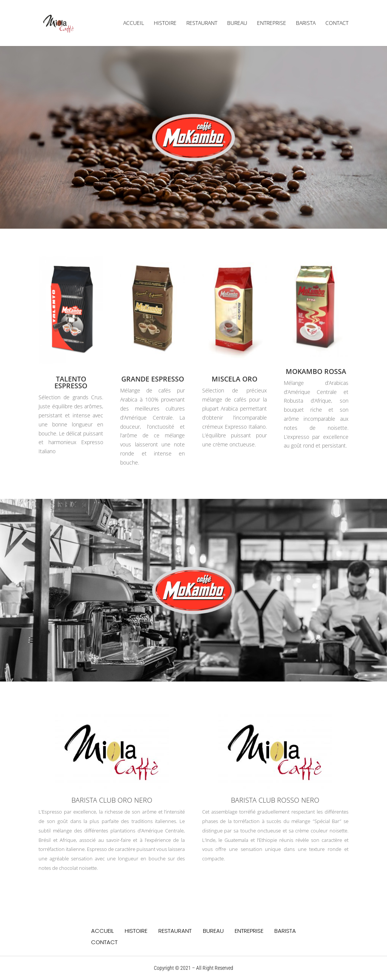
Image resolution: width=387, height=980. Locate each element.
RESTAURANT (202, 23)
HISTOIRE (165, 23)
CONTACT (337, 23)
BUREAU (237, 23)
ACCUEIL (134, 23)
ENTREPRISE (272, 23)
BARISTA (306, 23)
